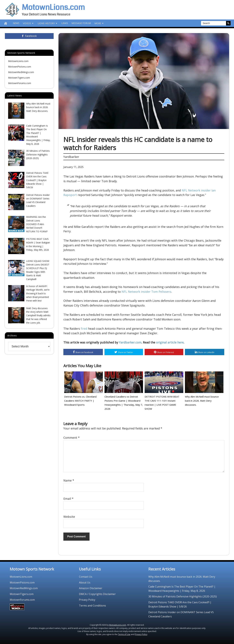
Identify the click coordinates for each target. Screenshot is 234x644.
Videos (29, 23)
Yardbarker (71, 157)
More (99, 23)
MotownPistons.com (20, 67)
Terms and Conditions (92, 606)
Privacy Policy (87, 600)
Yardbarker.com (130, 342)
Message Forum (81, 23)
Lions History (48, 23)
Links (65, 23)
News (16, 23)
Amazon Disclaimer (91, 588)
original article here (170, 342)
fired (84, 329)
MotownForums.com (20, 83)
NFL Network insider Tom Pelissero (146, 292)
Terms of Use (124, 634)
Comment (71, 438)
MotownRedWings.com (21, 72)
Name (69, 480)
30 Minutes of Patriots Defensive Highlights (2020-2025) (183, 596)
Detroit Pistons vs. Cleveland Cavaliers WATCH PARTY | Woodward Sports (80, 401)
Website (69, 517)
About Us (85, 583)
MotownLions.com (53, 7)
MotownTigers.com (19, 78)
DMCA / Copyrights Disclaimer (97, 594)
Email (68, 499)
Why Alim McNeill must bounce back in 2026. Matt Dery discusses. (202, 401)
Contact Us (86, 577)
